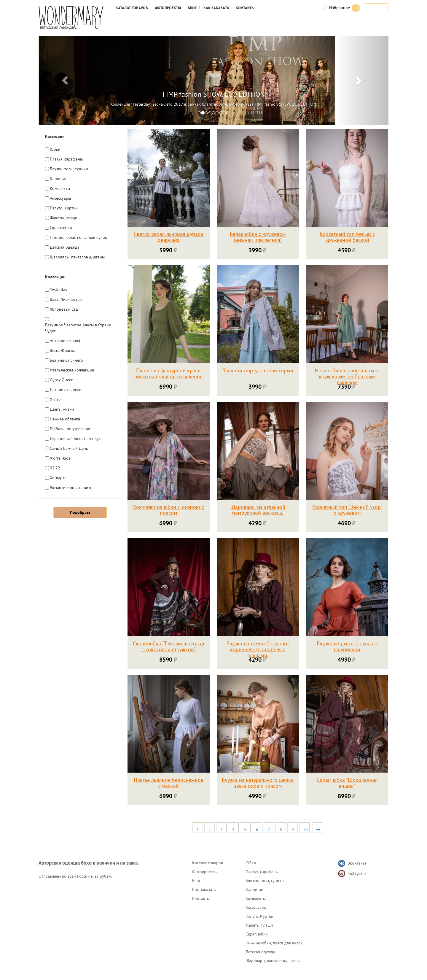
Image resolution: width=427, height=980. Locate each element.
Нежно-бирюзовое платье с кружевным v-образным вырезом (347, 377)
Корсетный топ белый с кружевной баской (347, 237)
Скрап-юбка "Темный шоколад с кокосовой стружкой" (169, 647)
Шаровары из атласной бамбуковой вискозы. (258, 510)
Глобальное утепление (71, 429)
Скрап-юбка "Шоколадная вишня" (347, 783)
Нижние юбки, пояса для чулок (78, 237)
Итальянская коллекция (72, 370)
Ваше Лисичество (66, 299)
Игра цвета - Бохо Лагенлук (75, 438)
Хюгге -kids (60, 458)
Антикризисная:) (65, 340)
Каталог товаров (132, 8)
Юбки (55, 149)
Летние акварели (66, 389)
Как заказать (216, 8)
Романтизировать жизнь (72, 487)
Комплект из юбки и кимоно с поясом (169, 510)
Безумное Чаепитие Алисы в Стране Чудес (78, 328)
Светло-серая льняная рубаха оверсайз (168, 237)
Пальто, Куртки (64, 208)
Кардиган (59, 178)
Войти (378, 8)
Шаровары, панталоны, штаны (77, 257)
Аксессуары (60, 198)
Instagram (357, 873)
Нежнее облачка (65, 419)
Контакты (245, 8)
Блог (192, 8)
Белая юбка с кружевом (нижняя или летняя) (258, 237)
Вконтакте (357, 863)
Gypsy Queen (62, 380)
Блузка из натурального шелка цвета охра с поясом (258, 783)
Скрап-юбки (61, 227)
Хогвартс (58, 478)
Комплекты (60, 188)
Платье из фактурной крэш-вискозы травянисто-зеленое (168, 374)
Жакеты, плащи (64, 218)
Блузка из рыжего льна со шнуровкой (347, 647)
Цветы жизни (62, 409)
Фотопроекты (168, 8)
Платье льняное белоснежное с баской (169, 783)
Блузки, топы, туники (69, 169)
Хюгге (55, 399)
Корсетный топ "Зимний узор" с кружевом (347, 510)
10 (305, 830)
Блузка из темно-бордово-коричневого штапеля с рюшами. (258, 650)
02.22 (55, 468)
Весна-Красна (63, 350)
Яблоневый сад (64, 309)
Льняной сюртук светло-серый (258, 371)
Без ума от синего (66, 360)
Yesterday (59, 289)
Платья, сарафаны (66, 159)
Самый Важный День (69, 448)
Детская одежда (65, 247)
